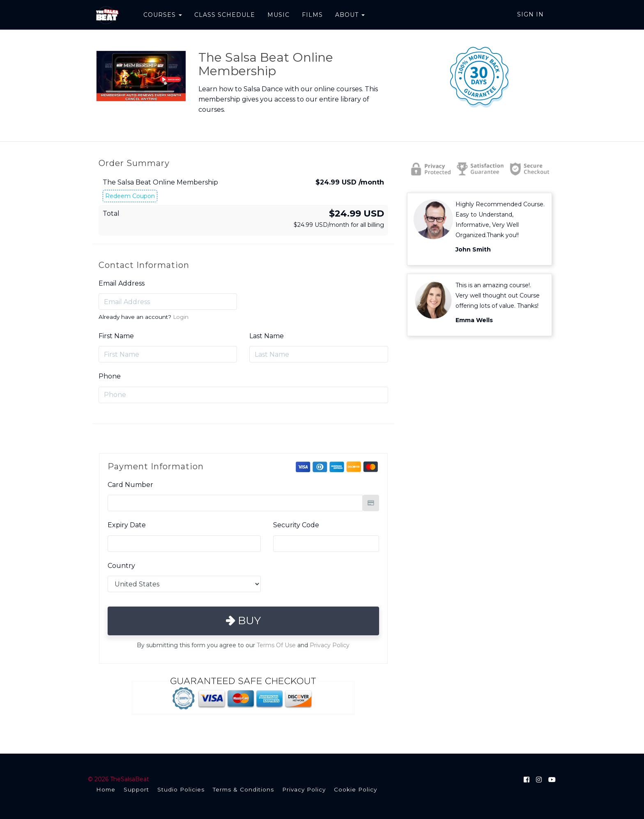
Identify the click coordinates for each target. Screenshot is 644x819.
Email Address (122, 283)
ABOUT (350, 15)
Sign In (530, 14)
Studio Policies (181, 789)
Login (181, 317)
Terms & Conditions (243, 789)
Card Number (130, 485)
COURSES (162, 15)
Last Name (267, 336)
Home (106, 789)
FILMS (312, 15)
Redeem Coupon (130, 196)
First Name (116, 336)
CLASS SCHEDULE (224, 15)
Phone (110, 376)
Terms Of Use (276, 645)
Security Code (296, 525)
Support (136, 789)
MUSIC (278, 15)
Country (121, 566)
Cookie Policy (355, 789)
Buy (243, 621)
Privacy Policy (330, 645)
